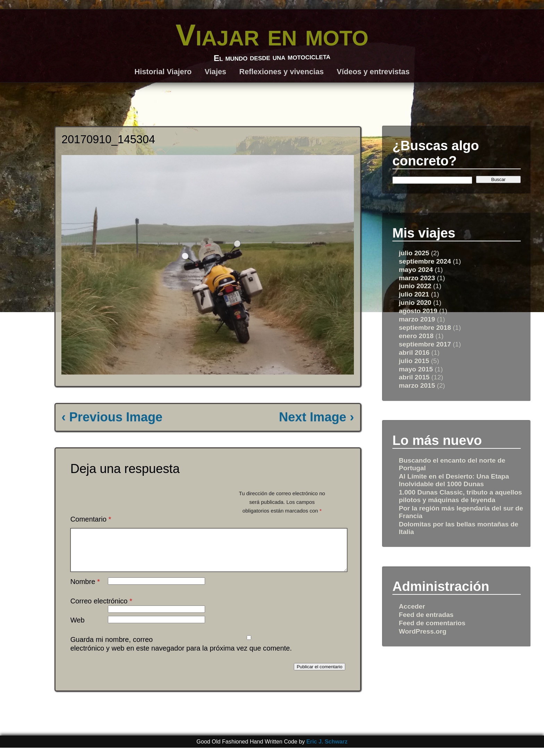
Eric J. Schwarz (327, 750)
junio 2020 (415, 303)
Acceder (412, 606)
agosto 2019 (418, 311)
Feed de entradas (426, 615)
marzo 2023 (417, 278)
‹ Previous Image (112, 417)
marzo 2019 (417, 319)
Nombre (85, 590)
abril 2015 (414, 377)
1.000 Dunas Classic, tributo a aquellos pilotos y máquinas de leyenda (460, 496)
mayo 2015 (416, 369)
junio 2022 (415, 286)
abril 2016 (414, 353)
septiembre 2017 (425, 344)
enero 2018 (416, 336)
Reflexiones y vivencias (281, 72)
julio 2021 (414, 294)
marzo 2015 (417, 385)
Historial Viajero (163, 72)
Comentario (91, 519)
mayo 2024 (416, 270)
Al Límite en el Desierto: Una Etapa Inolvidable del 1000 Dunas (454, 480)
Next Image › (316, 417)
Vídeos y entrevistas (373, 72)
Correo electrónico (101, 609)
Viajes (215, 72)
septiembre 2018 (425, 328)
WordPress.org (422, 631)
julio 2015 (414, 361)
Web (78, 628)
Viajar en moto (272, 35)
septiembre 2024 (425, 261)
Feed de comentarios (432, 623)
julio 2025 (414, 253)
